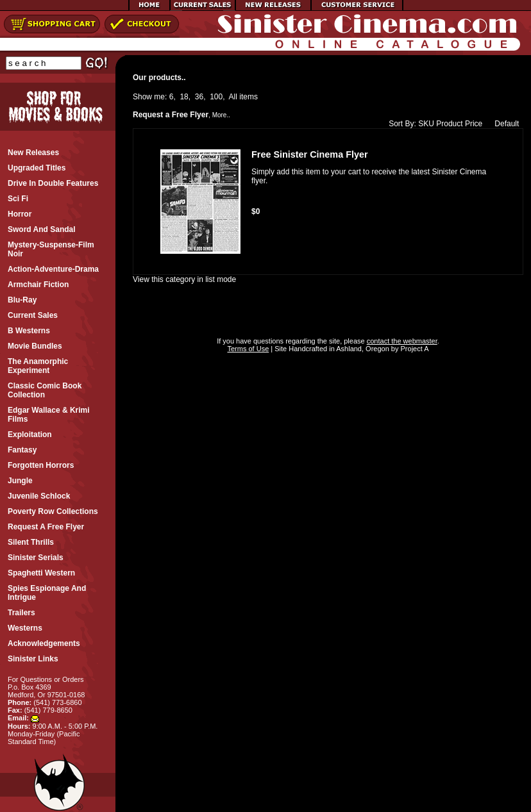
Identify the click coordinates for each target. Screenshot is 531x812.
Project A (413, 349)
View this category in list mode (184, 279)
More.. (221, 115)
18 (184, 97)
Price (474, 124)
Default (504, 124)
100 (216, 97)
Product (449, 124)
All (233, 97)
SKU (426, 124)
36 (199, 97)
